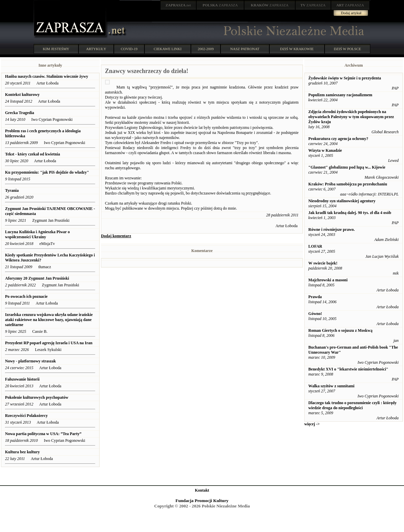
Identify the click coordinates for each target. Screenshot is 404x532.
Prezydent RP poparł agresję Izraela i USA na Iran (49, 343)
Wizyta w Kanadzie (325, 150)
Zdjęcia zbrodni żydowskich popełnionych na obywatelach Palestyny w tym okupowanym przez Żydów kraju (351, 117)
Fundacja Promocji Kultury (202, 501)
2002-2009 (206, 49)
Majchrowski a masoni (328, 280)
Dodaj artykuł (351, 13)
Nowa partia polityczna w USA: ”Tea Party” (43, 434)
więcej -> (312, 424)
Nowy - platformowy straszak (30, 361)
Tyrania (12, 190)
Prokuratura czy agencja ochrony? (338, 139)
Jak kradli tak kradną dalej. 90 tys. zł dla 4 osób (350, 213)
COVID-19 (129, 49)
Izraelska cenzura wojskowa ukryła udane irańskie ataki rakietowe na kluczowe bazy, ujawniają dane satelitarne (49, 320)
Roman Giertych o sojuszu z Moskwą (340, 330)
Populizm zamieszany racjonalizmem (340, 95)
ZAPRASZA (220, 5)
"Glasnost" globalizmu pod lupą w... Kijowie (347, 167)
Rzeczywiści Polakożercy (26, 416)
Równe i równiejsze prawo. (332, 229)
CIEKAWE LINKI (168, 49)
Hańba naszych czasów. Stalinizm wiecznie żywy (47, 76)
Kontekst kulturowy (22, 95)
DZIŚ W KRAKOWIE (297, 49)
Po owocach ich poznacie (26, 296)
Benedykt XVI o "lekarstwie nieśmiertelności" (348, 369)
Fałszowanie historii (22, 379)
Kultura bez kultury (22, 452)
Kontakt (202, 490)
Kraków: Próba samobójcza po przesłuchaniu (348, 184)
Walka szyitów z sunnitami (331, 386)
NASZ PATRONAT (245, 49)
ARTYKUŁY (96, 49)
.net (178, 5)
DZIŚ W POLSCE (347, 49)
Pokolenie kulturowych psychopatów (37, 397)
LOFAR (315, 246)
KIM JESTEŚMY (56, 49)
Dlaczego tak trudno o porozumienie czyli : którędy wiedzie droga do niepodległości (352, 405)
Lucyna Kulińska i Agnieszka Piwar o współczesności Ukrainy (37, 234)
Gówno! (315, 314)
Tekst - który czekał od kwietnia (32, 154)
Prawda (315, 297)
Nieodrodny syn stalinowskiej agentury (342, 201)
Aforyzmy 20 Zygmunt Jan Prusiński (37, 278)
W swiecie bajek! (323, 263)
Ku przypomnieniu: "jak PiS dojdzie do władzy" (47, 172)
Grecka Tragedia (20, 113)
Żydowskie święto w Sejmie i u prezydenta (345, 78)
